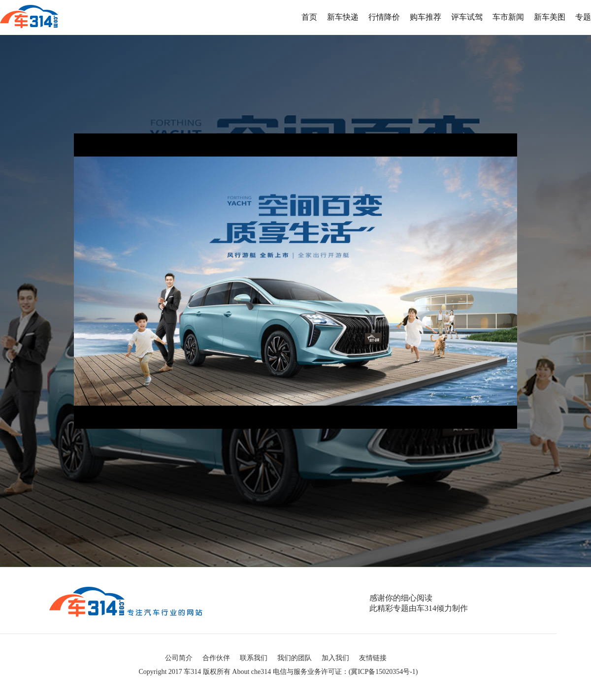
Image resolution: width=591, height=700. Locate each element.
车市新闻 (508, 17)
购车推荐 (426, 17)
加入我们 (335, 658)
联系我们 (254, 658)
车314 (192, 672)
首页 (309, 17)
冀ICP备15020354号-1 (383, 672)
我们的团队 (295, 658)
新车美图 (550, 17)
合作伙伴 (216, 658)
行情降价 (384, 17)
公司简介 (179, 658)
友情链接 (373, 658)
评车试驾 (467, 17)
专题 (583, 17)
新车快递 (343, 17)
